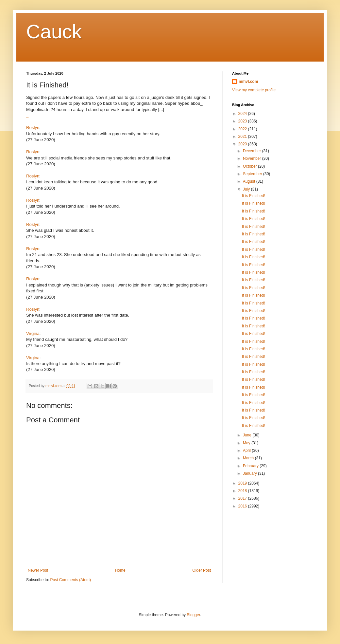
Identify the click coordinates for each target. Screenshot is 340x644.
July (247, 189)
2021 (243, 137)
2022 (243, 129)
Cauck (54, 32)
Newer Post (38, 570)
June (248, 435)
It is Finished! (254, 196)
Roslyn (33, 128)
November (253, 158)
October (250, 166)
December (253, 151)
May (247, 443)
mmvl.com (248, 82)
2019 (243, 483)
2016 (243, 506)
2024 (243, 114)
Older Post (202, 570)
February (251, 466)
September (253, 174)
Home (120, 570)
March (249, 458)
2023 (243, 121)
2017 (243, 498)
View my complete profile (254, 90)
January (250, 473)
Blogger (193, 615)
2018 (243, 491)
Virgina (33, 333)
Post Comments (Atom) (70, 580)
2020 (243, 144)
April (247, 451)
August (250, 181)
